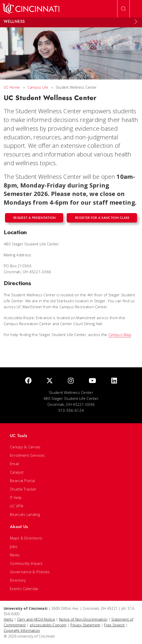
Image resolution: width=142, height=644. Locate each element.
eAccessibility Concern (48, 625)
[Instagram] (71, 381)
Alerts (8, 619)
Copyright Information (22, 630)
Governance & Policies (30, 572)
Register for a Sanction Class (102, 218)
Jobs (14, 546)
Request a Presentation (35, 218)
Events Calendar (24, 589)
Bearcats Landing (25, 514)
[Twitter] (50, 381)
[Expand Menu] (136, 22)
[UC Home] (31, 9)
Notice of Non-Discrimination (83, 619)
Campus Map (120, 335)
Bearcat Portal (22, 481)
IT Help (16, 497)
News (15, 555)
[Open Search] (123, 9)
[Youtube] (92, 381)
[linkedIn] (114, 381)
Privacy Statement (85, 625)
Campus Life (38, 87)
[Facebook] (28, 381)
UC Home (12, 87)
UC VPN (16, 506)
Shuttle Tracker (23, 489)
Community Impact (26, 563)
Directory (18, 580)
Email (14, 464)
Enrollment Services (28, 455)
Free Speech (114, 625)
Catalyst (17, 472)
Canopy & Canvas (25, 447)
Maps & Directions (26, 538)
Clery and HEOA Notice (36, 619)
